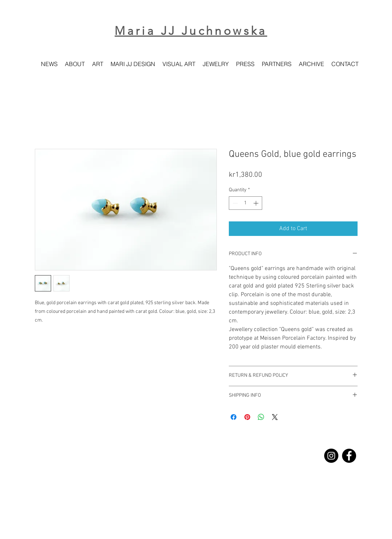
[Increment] (257, 203)
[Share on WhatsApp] (261, 417)
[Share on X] (275, 417)
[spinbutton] (245, 203)
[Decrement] (234, 203)
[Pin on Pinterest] (247, 417)
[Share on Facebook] (234, 417)
